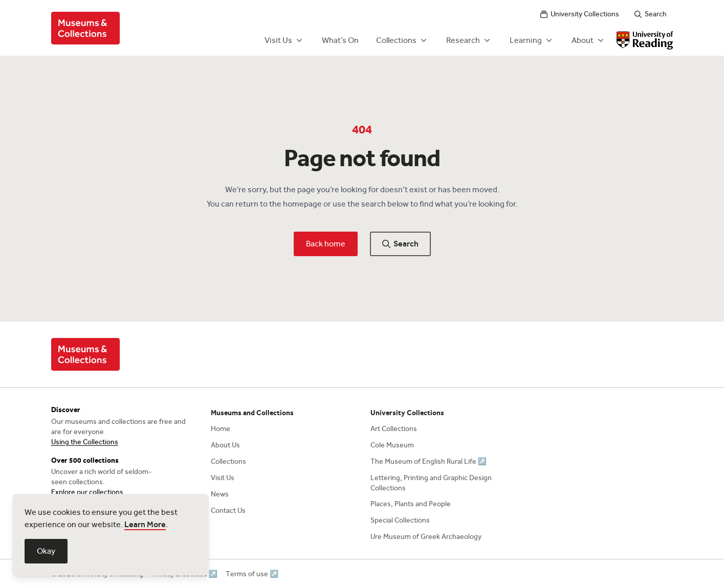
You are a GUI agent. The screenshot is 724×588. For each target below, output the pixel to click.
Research (469, 40)
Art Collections (394, 429)
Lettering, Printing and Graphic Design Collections (431, 483)
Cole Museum (392, 445)
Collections (402, 40)
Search (651, 14)
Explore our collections (87, 492)
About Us (225, 445)
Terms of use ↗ (252, 574)
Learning (532, 40)
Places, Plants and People (411, 504)
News (220, 494)
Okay (46, 551)
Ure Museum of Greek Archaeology (426, 537)
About (589, 40)
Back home (326, 244)
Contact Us (228, 511)
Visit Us (284, 40)
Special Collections (400, 520)
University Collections (580, 14)
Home (221, 429)
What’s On (340, 40)
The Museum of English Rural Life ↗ (429, 461)
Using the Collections (85, 442)
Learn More (145, 524)
